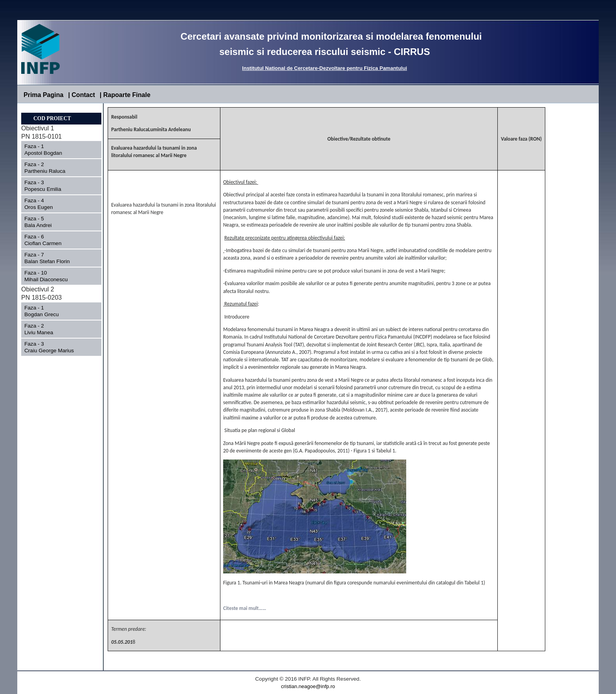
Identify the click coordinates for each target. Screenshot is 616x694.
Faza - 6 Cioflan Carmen (56, 240)
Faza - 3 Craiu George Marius (59, 347)
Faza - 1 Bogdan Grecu (62, 311)
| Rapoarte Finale (125, 95)
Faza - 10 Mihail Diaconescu (59, 276)
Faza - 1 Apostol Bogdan (54, 150)
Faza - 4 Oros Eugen (56, 204)
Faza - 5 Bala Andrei (57, 222)
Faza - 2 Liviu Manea (59, 329)
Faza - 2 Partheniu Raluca (52, 168)
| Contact (81, 95)
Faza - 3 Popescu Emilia (55, 186)
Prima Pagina (43, 95)
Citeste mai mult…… (245, 608)
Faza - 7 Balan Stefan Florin (57, 258)
